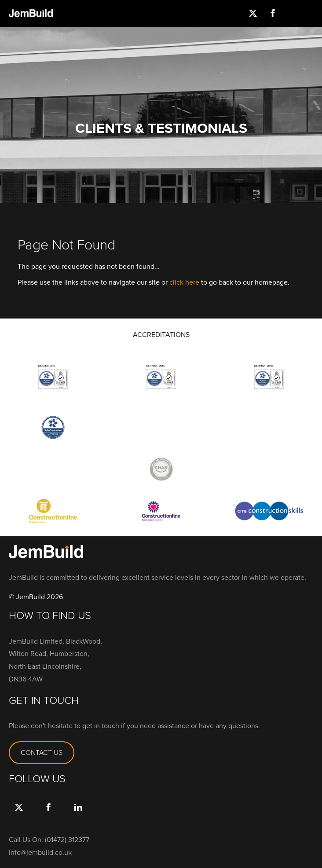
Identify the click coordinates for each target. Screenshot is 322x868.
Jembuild (31, 13)
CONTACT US (42, 753)
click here (184, 282)
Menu (312, 13)
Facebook (273, 13)
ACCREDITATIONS (161, 335)
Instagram (292, 13)
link (78, 816)
